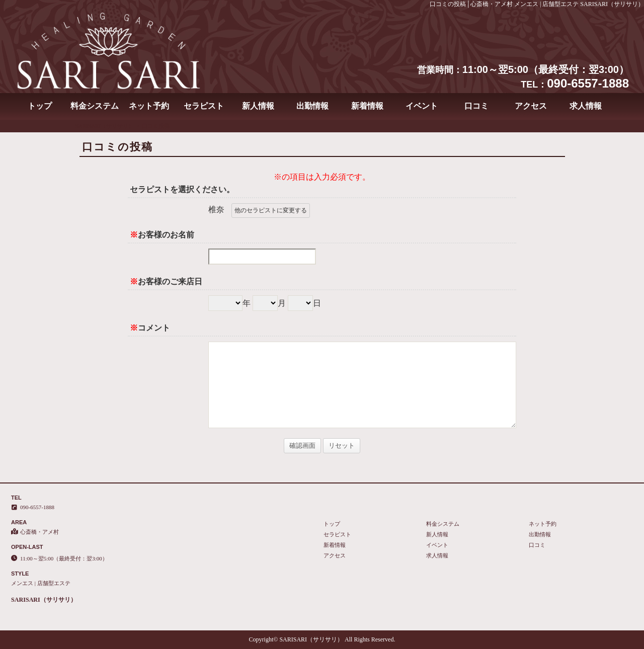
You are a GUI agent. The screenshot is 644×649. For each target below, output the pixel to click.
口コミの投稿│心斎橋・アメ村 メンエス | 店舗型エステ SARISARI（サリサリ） (537, 4)
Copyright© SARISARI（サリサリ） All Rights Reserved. (322, 639)
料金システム (95, 106)
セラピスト (204, 106)
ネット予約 (149, 106)
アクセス (531, 106)
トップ (40, 106)
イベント (422, 106)
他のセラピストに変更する (271, 210)
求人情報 (586, 106)
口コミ (476, 106)
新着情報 (367, 106)
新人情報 (258, 106)
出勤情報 (312, 106)
